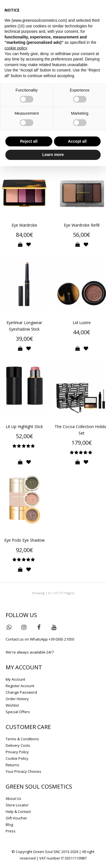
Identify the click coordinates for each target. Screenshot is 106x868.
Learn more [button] (53, 155)
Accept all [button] (77, 141)
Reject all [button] (29, 141)
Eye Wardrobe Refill (82, 225)
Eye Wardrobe (24, 225)
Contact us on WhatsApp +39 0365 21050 (40, 639)
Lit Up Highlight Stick (24, 427)
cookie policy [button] (16, 48)
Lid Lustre (82, 323)
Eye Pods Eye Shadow (24, 540)
